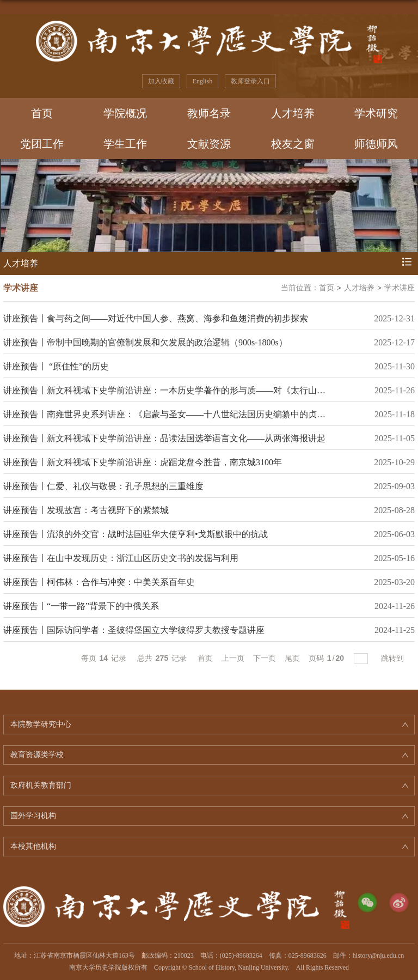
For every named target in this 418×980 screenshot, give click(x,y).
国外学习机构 (33, 816)
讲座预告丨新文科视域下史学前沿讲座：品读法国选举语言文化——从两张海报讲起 (164, 438)
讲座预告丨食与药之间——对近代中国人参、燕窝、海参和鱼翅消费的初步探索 (156, 318)
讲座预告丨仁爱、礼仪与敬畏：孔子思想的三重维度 (103, 486)
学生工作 (125, 144)
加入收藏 (161, 81)
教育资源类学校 (37, 755)
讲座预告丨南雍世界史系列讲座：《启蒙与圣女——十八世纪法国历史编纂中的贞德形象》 (177, 414)
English (203, 81)
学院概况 (125, 113)
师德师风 (376, 144)
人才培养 (293, 113)
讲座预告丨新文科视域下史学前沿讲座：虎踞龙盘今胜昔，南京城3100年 (143, 462)
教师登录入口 (250, 81)
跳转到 (394, 658)
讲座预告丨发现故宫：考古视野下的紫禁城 (86, 510)
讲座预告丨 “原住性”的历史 (56, 366)
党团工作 (42, 144)
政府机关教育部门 (41, 785)
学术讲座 (399, 288)
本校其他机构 (33, 846)
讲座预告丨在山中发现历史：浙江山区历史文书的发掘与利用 (121, 558)
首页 (42, 113)
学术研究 (376, 113)
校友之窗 (293, 144)
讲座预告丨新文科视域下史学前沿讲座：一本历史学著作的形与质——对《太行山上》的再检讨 (186, 390)
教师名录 (209, 113)
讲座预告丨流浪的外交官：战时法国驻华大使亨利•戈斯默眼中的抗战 (136, 534)
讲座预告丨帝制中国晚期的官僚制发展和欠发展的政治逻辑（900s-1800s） (145, 342)
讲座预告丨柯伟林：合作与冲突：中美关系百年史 (99, 582)
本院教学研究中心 (41, 724)
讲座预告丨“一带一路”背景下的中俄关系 (81, 606)
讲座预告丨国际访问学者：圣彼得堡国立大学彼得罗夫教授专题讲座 (134, 630)
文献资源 (209, 144)
